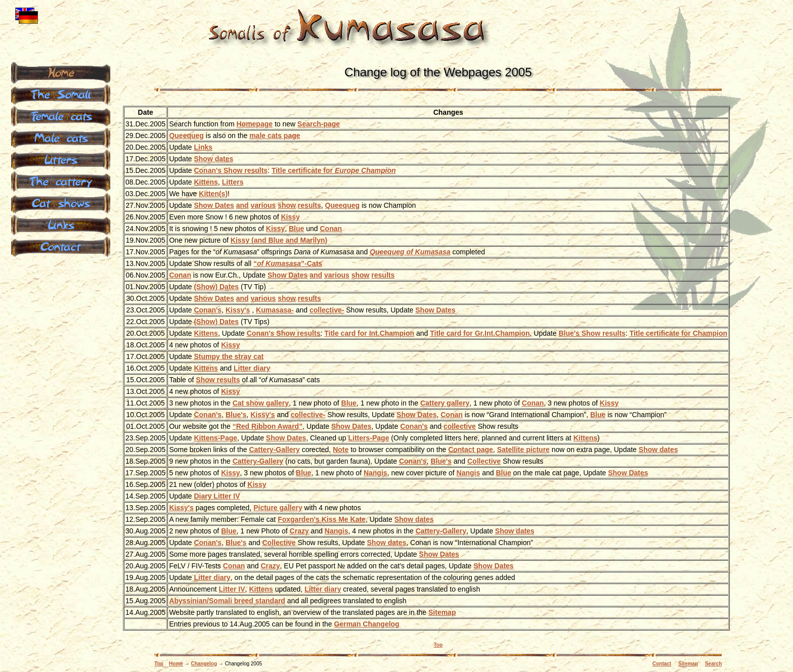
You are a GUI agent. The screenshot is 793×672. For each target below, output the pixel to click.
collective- (327, 310)
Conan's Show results (231, 170)
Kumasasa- (275, 310)
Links (203, 147)
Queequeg (186, 136)
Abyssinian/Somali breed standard (227, 601)
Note (341, 450)
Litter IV (232, 589)
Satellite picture (523, 450)
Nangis (376, 473)
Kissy (290, 217)
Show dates (213, 159)
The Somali (61, 94)
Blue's (236, 415)
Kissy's (238, 310)
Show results (218, 380)
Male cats (61, 137)
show (287, 205)
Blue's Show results (592, 333)
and (243, 205)
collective (460, 426)
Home (176, 664)
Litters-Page (369, 438)
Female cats (61, 115)
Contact (662, 664)
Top (438, 645)
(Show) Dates (216, 287)
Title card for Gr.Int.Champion (480, 333)
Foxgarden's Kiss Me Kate (322, 519)
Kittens (206, 182)
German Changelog (367, 624)
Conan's (208, 310)
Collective (484, 461)
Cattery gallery (445, 403)
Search (713, 664)
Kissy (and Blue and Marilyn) (279, 240)
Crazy (299, 531)
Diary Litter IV (217, 496)
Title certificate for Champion (678, 333)
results (310, 205)
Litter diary (252, 368)
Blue (296, 229)
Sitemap (442, 612)
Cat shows (61, 202)
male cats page (275, 136)
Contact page (471, 450)
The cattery (61, 181)
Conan (331, 229)
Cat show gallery (261, 403)
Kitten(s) (213, 194)
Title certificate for (334, 170)
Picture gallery (278, 508)
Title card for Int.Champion (369, 333)
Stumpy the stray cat (229, 356)
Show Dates (214, 205)
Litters (233, 182)
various (263, 205)
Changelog (204, 664)
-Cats (288, 263)
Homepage (254, 124)
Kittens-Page (215, 438)
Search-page (319, 124)
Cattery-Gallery (274, 450)
